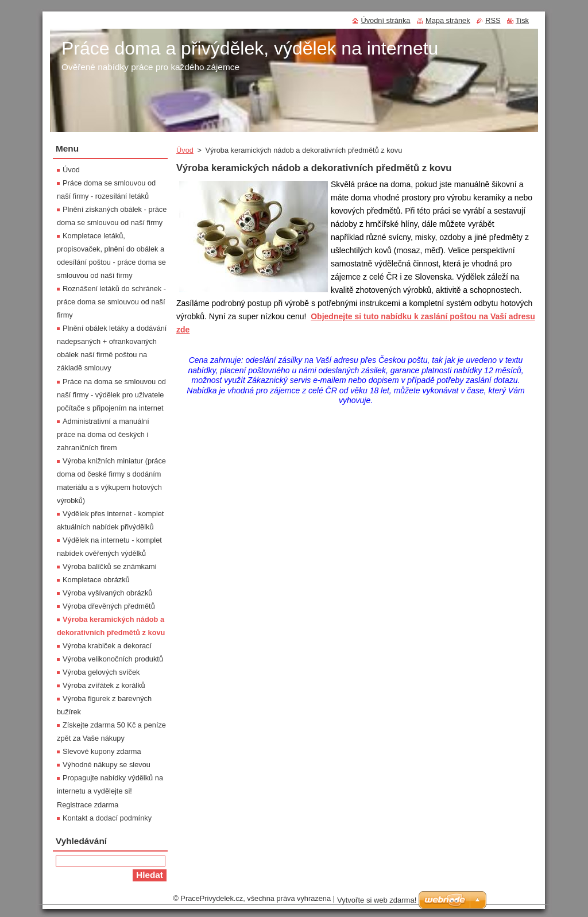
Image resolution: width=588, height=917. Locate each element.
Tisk (522, 20)
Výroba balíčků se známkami (110, 566)
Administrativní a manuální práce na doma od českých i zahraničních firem (103, 434)
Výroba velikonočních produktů (113, 659)
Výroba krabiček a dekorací (107, 646)
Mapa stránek (448, 20)
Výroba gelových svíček (101, 672)
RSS (493, 20)
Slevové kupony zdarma (102, 751)
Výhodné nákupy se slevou (107, 765)
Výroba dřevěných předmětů (109, 606)
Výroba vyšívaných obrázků (107, 593)
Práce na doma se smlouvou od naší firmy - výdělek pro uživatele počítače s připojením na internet (111, 395)
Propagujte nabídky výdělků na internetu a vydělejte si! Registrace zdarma (110, 791)
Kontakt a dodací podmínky (107, 818)
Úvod (185, 150)
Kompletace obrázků (96, 580)
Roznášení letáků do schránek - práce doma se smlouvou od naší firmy (111, 302)
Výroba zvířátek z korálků (104, 685)
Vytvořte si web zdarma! (377, 900)
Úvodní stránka (385, 20)
